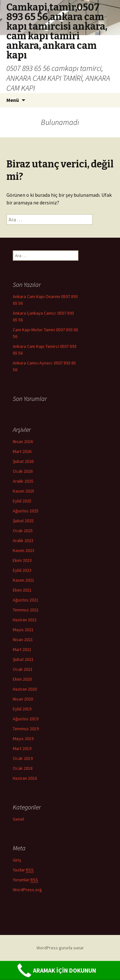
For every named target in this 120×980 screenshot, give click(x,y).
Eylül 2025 (22, 501)
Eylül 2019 (22, 709)
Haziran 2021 (25, 620)
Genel (18, 819)
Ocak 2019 (23, 758)
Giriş (17, 860)
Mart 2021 (22, 649)
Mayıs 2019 (23, 739)
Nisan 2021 (23, 639)
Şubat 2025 (23, 521)
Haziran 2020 (25, 689)
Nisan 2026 (23, 441)
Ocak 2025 (23, 531)
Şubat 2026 (23, 461)
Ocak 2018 (23, 768)
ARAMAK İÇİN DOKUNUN (56, 971)
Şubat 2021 (23, 659)
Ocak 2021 (23, 669)
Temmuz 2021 (26, 610)
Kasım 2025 (24, 491)
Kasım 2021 (24, 580)
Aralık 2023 (23, 540)
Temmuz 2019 (26, 729)
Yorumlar (25, 880)
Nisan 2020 (23, 699)
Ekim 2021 (22, 590)
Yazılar (23, 870)
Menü (13, 100)
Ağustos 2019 (26, 719)
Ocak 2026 (23, 471)
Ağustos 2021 (26, 600)
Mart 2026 (22, 451)
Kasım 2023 (24, 550)
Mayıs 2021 (23, 630)
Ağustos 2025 (26, 511)
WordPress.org (27, 890)
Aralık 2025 (23, 481)
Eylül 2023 (22, 570)
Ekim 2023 (22, 560)
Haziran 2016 (25, 778)
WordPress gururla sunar (60, 948)
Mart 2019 (22, 748)
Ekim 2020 (22, 679)
